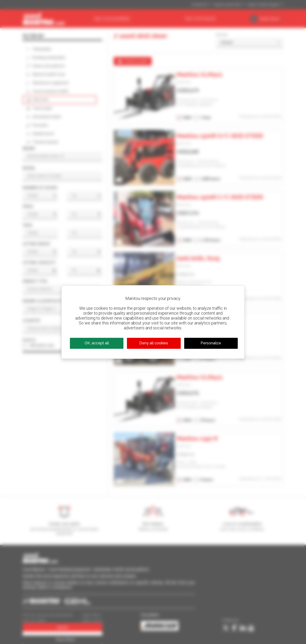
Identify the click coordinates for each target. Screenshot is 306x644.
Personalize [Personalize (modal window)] (211, 343)
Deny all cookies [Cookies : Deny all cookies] (154, 343)
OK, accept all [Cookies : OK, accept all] (97, 343)
